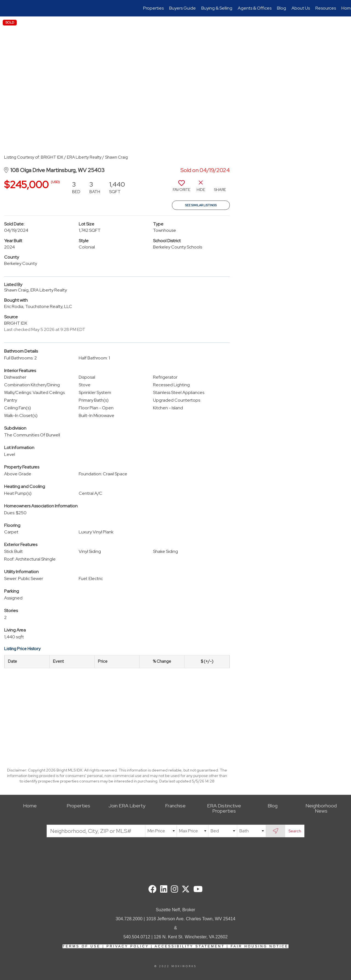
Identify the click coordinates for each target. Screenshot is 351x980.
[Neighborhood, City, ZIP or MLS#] (96, 831)
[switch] (182, 188)
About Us (301, 8)
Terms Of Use (81, 946)
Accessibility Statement (190, 946)
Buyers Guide (182, 8)
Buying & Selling (217, 8)
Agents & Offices (255, 8)
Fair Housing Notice (260, 946)
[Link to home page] (7, 8)
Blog (281, 8)
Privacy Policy (128, 946)
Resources (326, 8)
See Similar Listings (201, 205)
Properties (153, 8)
